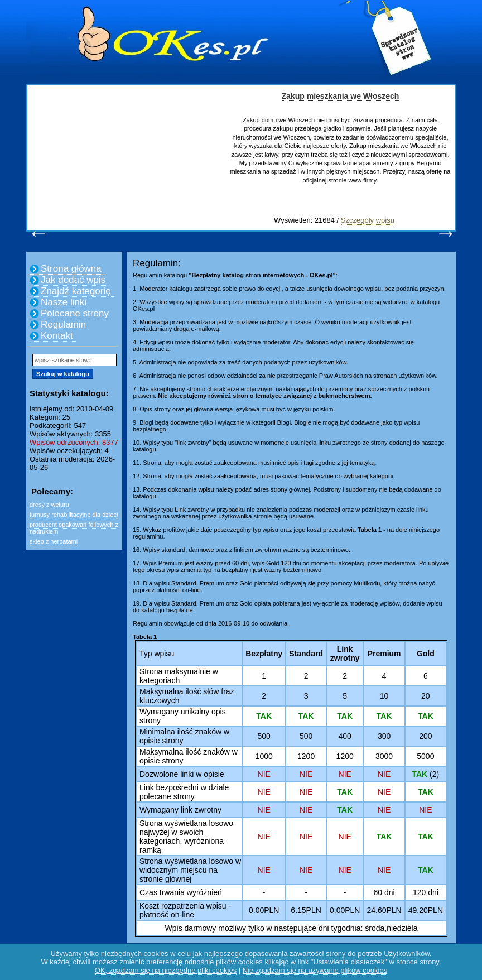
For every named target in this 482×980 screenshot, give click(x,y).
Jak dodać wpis (73, 280)
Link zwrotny (345, 654)
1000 (264, 756)
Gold (426, 654)
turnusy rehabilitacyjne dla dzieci (74, 515)
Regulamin (63, 325)
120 (419, 892)
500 (264, 736)
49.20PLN (426, 910)
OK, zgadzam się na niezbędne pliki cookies (166, 970)
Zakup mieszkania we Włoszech (341, 96)
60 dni (384, 892)
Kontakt (57, 336)
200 (425, 736)
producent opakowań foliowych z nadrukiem (74, 528)
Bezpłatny (264, 654)
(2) (425, 774)
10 (384, 696)
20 (426, 696)
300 (384, 736)
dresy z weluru (49, 505)
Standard (306, 654)
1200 (306, 756)
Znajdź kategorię (76, 291)
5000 (425, 756)
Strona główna (71, 269)
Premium (384, 654)
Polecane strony (75, 313)
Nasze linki (64, 302)
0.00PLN (264, 910)
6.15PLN (306, 910)
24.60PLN (384, 910)
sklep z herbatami (54, 541)
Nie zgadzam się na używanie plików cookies (315, 970)
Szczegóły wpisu (368, 220)
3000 (384, 756)
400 (345, 736)
